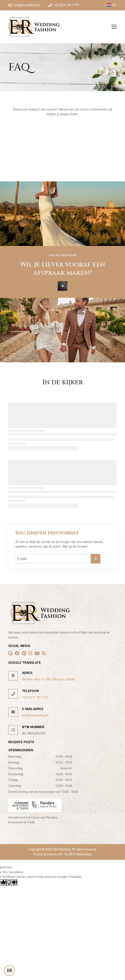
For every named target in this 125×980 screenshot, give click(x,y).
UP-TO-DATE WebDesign (75, 854)
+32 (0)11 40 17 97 (35, 697)
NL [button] (112, 5)
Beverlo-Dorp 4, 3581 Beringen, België (48, 679)
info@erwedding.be (35, 715)
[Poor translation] (12, 882)
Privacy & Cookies (45, 854)
